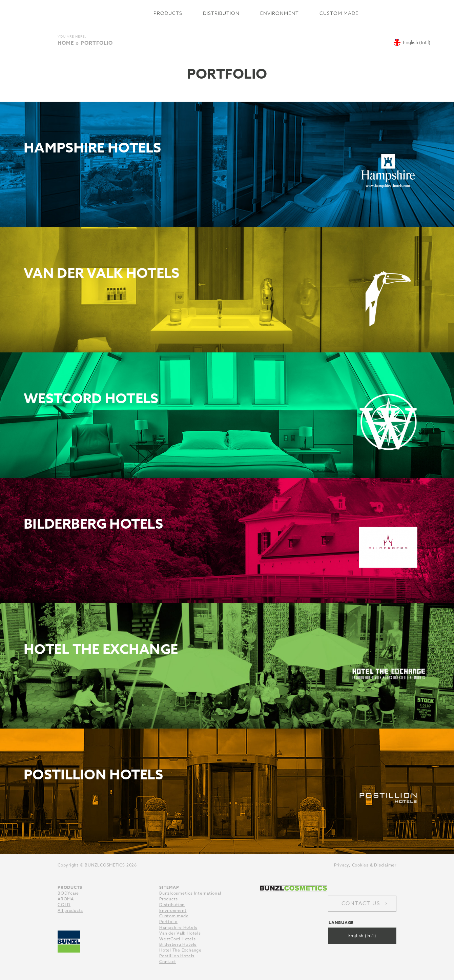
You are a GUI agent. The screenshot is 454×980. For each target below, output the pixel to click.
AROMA (66, 899)
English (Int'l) (362, 935)
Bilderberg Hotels (178, 944)
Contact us (361, 903)
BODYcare (68, 893)
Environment (280, 13)
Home (66, 43)
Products (168, 13)
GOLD (64, 905)
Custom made (339, 13)
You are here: (72, 36)
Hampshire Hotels (178, 927)
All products (70, 910)
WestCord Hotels (178, 939)
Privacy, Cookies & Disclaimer (365, 865)
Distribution (221, 13)
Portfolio (168, 922)
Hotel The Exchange (180, 950)
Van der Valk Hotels (180, 933)
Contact (168, 962)
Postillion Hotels (177, 956)
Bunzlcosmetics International (100, 13)
